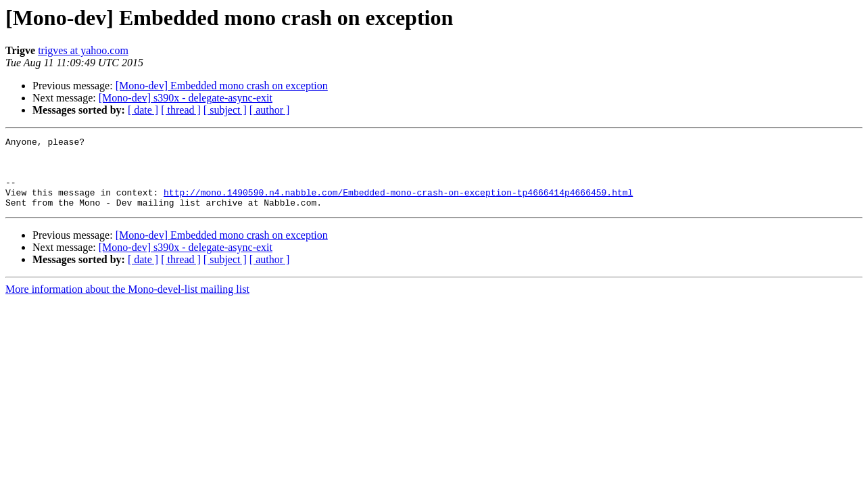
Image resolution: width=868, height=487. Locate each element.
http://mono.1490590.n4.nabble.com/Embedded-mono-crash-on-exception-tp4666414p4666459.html (398, 204)
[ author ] (270, 110)
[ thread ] (181, 110)
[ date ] (143, 110)
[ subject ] (225, 110)
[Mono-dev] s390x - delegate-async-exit (186, 98)
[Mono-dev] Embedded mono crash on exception (222, 86)
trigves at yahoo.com (83, 50)
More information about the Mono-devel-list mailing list (127, 303)
